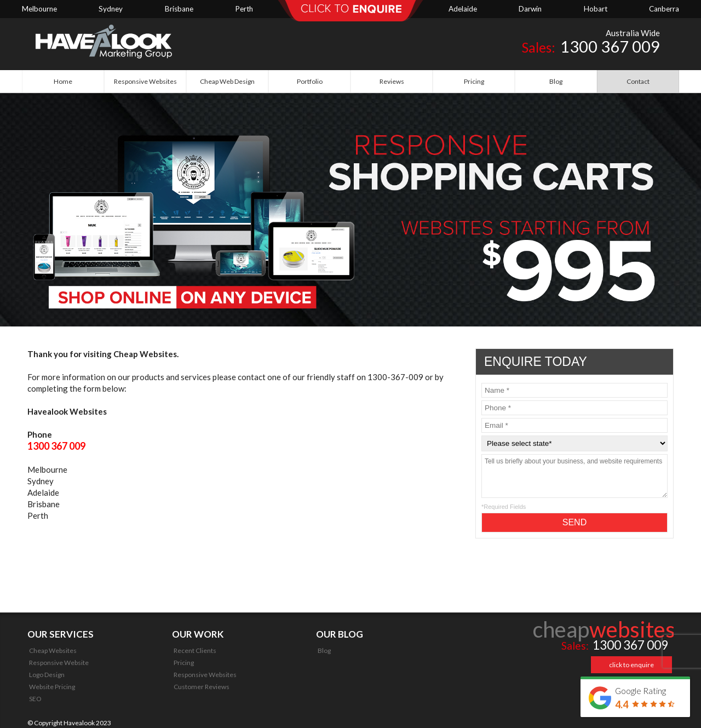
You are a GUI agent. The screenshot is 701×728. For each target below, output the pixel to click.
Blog (324, 650)
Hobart (596, 9)
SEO (35, 699)
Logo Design (47, 675)
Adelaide (463, 9)
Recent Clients (195, 650)
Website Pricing (52, 687)
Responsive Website (59, 663)
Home (63, 81)
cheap (604, 629)
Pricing (184, 663)
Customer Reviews (202, 687)
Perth (244, 9)
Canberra (664, 9)
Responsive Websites (205, 675)
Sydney (111, 9)
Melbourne (39, 9)
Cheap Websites (53, 650)
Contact (638, 81)
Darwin (530, 9)
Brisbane (179, 9)
